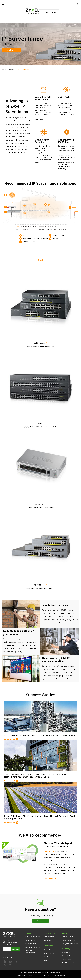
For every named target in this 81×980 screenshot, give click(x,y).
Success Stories (67, 962)
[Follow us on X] (5, 967)
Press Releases (49, 951)
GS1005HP (39, 505)
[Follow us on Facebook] (5, 964)
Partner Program (67, 942)
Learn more (48, 881)
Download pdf (10, 742)
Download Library (31, 946)
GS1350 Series (39, 585)
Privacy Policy (47, 977)
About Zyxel (66, 955)
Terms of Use (34, 977)
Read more (11, 50)
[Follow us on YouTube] (10, 964)
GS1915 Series (39, 343)
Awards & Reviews (49, 955)
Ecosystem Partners (68, 946)
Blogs (46, 962)
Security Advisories (31, 949)
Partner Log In (66, 939)
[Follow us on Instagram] (10, 967)
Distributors (47, 942)
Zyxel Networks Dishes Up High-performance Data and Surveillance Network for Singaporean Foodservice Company (38, 778)
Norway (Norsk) (51, 13)
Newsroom (48, 947)
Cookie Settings (60, 977)
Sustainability (66, 958)
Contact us (40, 923)
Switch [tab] (40, 260)
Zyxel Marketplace (50, 939)
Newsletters (48, 958)
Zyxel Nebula (49, 853)
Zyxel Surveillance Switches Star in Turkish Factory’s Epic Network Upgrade (38, 737)
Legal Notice (21, 977)
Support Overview (31, 939)
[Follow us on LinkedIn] (16, 964)
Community (29, 942)
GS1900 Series (39, 424)
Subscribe (15, 951)
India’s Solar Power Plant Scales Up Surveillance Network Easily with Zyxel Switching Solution (39, 820)
